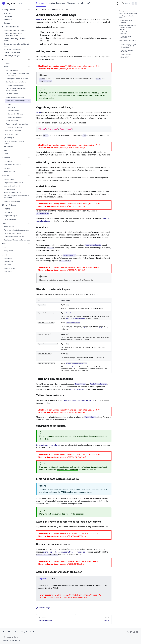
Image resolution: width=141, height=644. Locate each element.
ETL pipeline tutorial (11, 27)
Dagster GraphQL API (12, 201)
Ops (6, 150)
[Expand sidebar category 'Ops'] (29, 150)
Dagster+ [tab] (43, 579)
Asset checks (9, 227)
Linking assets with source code (127, 41)
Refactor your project (12, 56)
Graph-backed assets (14, 127)
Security (29, 632)
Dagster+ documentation (67, 470)
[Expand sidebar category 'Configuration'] (29, 179)
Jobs (6, 154)
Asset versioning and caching (17, 124)
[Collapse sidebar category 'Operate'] (29, 176)
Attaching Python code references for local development (128, 46)
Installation (8, 20)
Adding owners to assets (129, 11)
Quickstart (8, 16)
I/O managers (9, 138)
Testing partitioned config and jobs (17, 240)
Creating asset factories (15, 85)
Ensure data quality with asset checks (15, 40)
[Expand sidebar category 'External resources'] (29, 134)
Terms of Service (8, 632)
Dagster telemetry (11, 268)
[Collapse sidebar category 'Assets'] (29, 67)
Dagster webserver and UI (14, 183)
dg (5, 247)
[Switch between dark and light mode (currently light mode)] (117, 3)
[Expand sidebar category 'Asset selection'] (29, 121)
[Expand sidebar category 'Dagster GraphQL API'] (29, 201)
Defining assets (12, 70)
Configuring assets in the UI (16, 82)
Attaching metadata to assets (126, 17)
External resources (11, 134)
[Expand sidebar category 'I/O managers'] (29, 138)
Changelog (8, 271)
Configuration (9, 179)
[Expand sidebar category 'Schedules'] (29, 161)
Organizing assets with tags (128, 14)
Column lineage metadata (47, 445)
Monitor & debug (9, 205)
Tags (10, 104)
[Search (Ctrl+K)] (130, 3)
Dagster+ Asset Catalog (15, 97)
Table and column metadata (75, 318)
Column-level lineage (16, 114)
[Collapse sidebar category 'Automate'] (29, 158)
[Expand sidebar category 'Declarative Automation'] (29, 165)
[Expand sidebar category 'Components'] (29, 251)
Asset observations (15, 117)
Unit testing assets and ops (14, 237)
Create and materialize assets (15, 30)
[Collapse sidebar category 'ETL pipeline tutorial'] (29, 27)
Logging (7, 209)
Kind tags (11, 107)
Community (8, 258)
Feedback (36, 632)
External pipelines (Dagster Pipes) (14, 142)
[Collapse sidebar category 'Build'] (29, 60)
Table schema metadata (125, 33)
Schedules (8, 161)
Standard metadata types (127, 25)
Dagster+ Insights (11, 216)
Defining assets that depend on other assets (18, 74)
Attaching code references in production (126, 56)
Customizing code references (127, 51)
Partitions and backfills (13, 131)
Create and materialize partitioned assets (16, 45)
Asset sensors (10, 172)
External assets (12, 94)
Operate (6, 176)
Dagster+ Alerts (10, 219)
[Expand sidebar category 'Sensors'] (29, 168)
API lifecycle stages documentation (76, 492)
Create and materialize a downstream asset (13, 35)
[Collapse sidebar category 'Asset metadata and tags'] (29, 101)
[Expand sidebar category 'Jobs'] (29, 154)
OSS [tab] (53, 579)
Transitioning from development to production (17, 197)
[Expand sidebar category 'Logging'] (29, 209)
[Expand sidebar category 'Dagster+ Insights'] (29, 216)
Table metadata (14, 111)
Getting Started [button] (8, 10)
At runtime (124, 23)
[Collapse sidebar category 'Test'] (29, 223)
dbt (63, 436)
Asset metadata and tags (15, 101)
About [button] (5, 255)
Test (4, 223)
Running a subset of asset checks (17, 230)
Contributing (9, 262)
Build (4, 60)
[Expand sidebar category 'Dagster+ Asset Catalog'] (29, 97)
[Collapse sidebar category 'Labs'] (29, 244)
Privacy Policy (20, 632)
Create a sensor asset (12, 52)
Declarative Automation (13, 165)
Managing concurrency (12, 192)
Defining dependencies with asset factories (16, 89)
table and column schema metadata (79, 400)
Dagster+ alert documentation (89, 96)
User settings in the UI (12, 186)
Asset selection (12, 121)
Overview (8, 13)
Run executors (9, 189)
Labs (4, 244)
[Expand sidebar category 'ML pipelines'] (29, 147)
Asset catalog (76, 389)
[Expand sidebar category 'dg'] (29, 247)
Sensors (7, 168)
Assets (7, 67)
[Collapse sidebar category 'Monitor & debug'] (29, 205)
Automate (6, 158)
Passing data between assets (17, 79)
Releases (8, 265)
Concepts (8, 23)
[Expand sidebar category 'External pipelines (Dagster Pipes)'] (29, 142)
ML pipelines (9, 147)
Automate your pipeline (13, 49)
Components (9, 251)
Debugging (8, 212)
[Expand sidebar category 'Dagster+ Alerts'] (29, 219)
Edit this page (43, 608)
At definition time (126, 20)
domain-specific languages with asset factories (64, 552)
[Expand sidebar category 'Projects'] (29, 63)
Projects (7, 63)
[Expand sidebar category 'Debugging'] (29, 212)
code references (73, 367)
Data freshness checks (13, 233)
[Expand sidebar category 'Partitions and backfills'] (29, 131)
